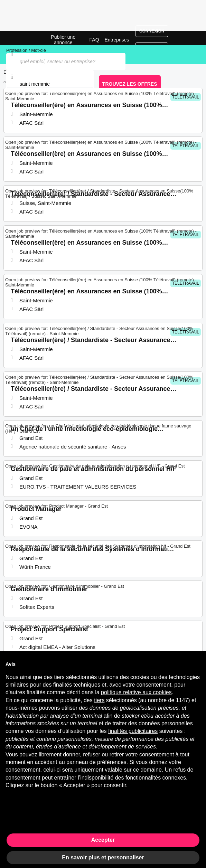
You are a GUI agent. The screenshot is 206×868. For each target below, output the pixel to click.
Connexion (152, 31)
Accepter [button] (103, 840)
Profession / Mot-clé (26, 50)
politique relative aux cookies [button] (136, 692)
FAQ (94, 40)
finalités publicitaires (133, 731)
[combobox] (50, 84)
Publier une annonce (63, 40)
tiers (99, 700)
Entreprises (117, 40)
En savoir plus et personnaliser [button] (103, 857)
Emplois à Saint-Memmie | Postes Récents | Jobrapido (22, 38)
